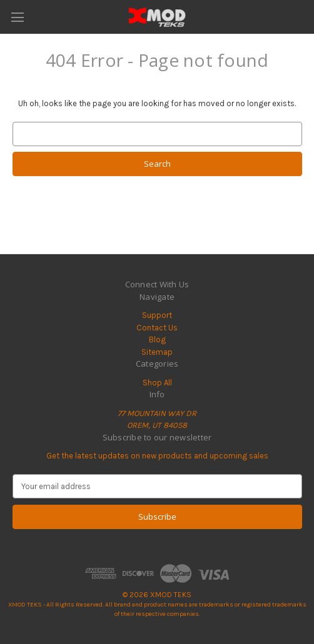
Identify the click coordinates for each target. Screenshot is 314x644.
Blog (157, 339)
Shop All (157, 383)
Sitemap (157, 352)
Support (157, 315)
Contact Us (157, 328)
